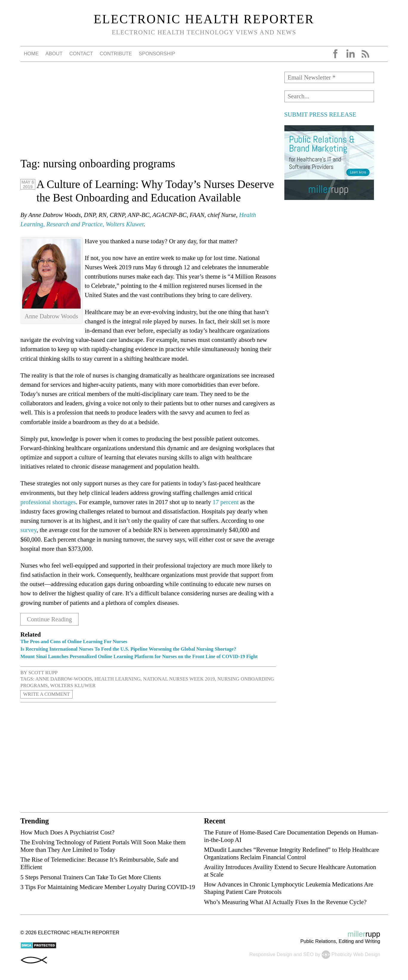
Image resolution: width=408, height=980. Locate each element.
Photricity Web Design (356, 954)
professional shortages (48, 502)
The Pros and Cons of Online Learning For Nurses (75, 642)
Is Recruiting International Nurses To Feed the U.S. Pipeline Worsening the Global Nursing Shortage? (128, 649)
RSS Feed (365, 54)
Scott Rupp (43, 673)
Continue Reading (49, 619)
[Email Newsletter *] (329, 77)
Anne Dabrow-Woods (64, 679)
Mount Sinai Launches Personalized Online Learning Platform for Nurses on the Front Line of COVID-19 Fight (139, 656)
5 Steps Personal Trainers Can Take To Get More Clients (91, 877)
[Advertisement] (148, 114)
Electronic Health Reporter (204, 19)
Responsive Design (271, 954)
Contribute (116, 54)
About (54, 54)
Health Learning (117, 679)
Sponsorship (157, 54)
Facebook (335, 54)
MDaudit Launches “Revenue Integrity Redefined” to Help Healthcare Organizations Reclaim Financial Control (292, 853)
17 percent (226, 502)
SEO (308, 954)
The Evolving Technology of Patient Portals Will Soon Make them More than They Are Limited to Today (103, 846)
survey (28, 530)
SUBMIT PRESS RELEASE (320, 114)
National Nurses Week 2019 (179, 679)
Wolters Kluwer (73, 685)
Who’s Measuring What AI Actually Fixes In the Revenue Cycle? (285, 902)
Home (31, 54)
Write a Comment (47, 694)
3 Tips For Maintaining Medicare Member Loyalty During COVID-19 (108, 887)
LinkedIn (350, 54)
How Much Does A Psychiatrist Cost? (67, 832)
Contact (81, 54)
